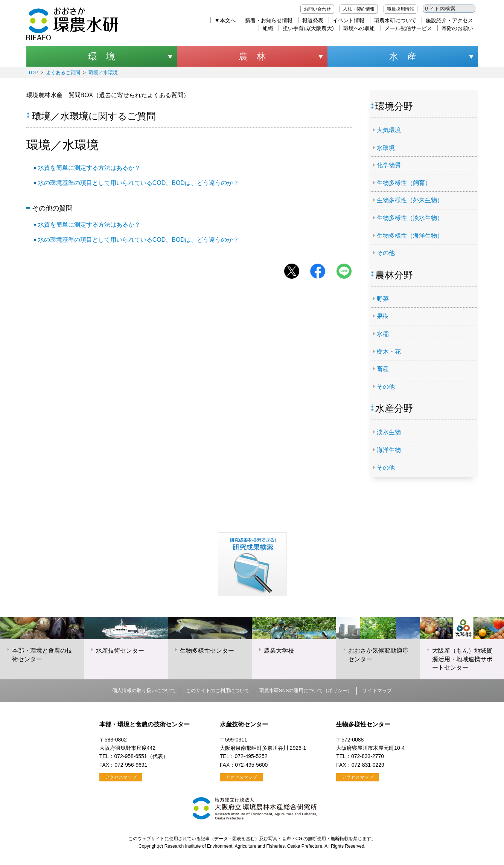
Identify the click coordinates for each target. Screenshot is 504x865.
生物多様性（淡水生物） (410, 218)
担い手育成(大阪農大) (308, 28)
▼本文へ (225, 20)
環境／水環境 (103, 72)
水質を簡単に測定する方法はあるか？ (89, 168)
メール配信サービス (408, 28)
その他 (386, 253)
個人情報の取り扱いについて (144, 690)
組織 (268, 28)
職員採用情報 (400, 9)
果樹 (383, 316)
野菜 (383, 299)
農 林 (252, 56)
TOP (33, 72)
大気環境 (389, 130)
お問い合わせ (317, 9)
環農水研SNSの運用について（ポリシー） (306, 690)
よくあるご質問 (63, 72)
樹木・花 (389, 352)
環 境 (102, 56)
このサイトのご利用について (218, 690)
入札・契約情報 (359, 9)
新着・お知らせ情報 (269, 20)
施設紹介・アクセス (449, 20)
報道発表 (313, 20)
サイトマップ (377, 690)
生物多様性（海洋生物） (410, 236)
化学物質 (389, 165)
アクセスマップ (121, 777)
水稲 (383, 334)
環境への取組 (359, 28)
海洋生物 (389, 450)
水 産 (403, 56)
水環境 (386, 148)
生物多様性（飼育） (404, 183)
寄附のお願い (457, 28)
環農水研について (395, 20)
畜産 (383, 369)
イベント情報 (349, 20)
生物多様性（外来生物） (410, 200)
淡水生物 (389, 432)
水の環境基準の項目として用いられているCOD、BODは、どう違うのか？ (139, 183)
